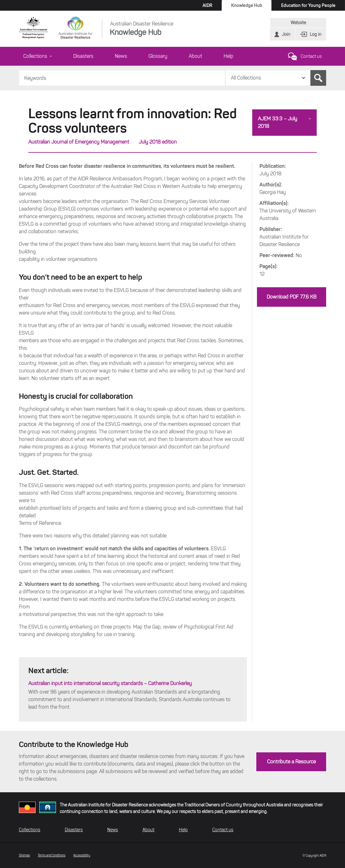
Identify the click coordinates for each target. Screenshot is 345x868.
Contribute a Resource (291, 762)
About (195, 56)
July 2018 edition (158, 142)
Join (286, 34)
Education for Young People (308, 5)
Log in (316, 34)
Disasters (83, 56)
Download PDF (292, 297)
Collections (38, 56)
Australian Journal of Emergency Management (79, 142)
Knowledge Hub (247, 5)
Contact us (311, 56)
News (121, 56)
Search (318, 78)
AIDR (207, 5)
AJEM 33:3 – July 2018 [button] (278, 122)
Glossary (158, 56)
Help (228, 56)
